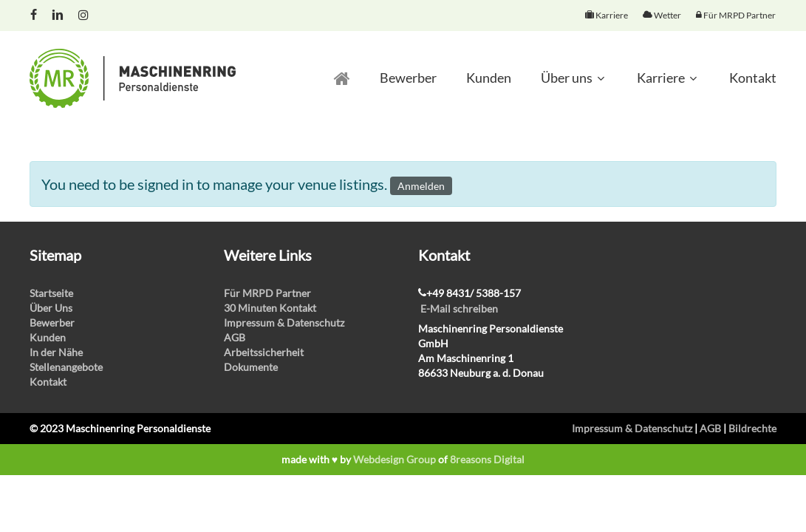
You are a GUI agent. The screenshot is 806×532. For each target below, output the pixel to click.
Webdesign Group (395, 459)
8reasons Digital (487, 459)
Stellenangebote (66, 367)
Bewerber (52, 323)
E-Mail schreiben (459, 308)
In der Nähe (56, 352)
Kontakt (48, 382)
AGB (235, 337)
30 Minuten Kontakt (270, 308)
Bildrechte (752, 428)
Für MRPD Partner (267, 293)
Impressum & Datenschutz (284, 323)
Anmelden (421, 186)
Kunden (48, 337)
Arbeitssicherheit (264, 352)
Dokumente (251, 367)
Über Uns (51, 308)
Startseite (51, 293)
